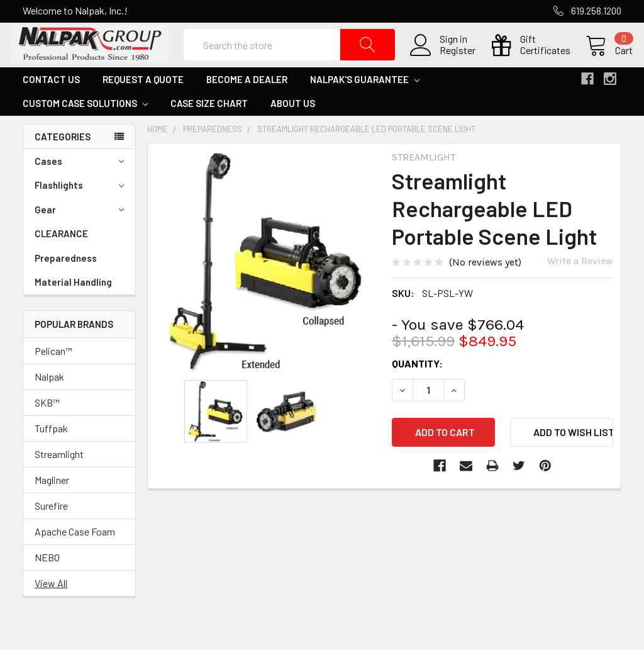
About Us (293, 126)
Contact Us (51, 103)
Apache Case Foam (75, 555)
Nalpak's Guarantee (365, 103)
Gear (79, 233)
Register (446, 62)
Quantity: (417, 387)
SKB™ (47, 426)
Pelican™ (53, 374)
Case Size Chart (209, 126)
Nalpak (49, 400)
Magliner (52, 503)
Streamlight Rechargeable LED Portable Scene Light (366, 152)
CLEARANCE (61, 257)
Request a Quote (143, 103)
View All (51, 606)
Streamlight (59, 477)
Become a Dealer (247, 103)
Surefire (51, 529)
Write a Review (580, 284)
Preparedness (66, 281)
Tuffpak (51, 451)
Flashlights (79, 209)
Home (158, 152)
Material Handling (73, 306)
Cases (79, 185)
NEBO (47, 580)
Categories (63, 160)
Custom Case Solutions (85, 126)
